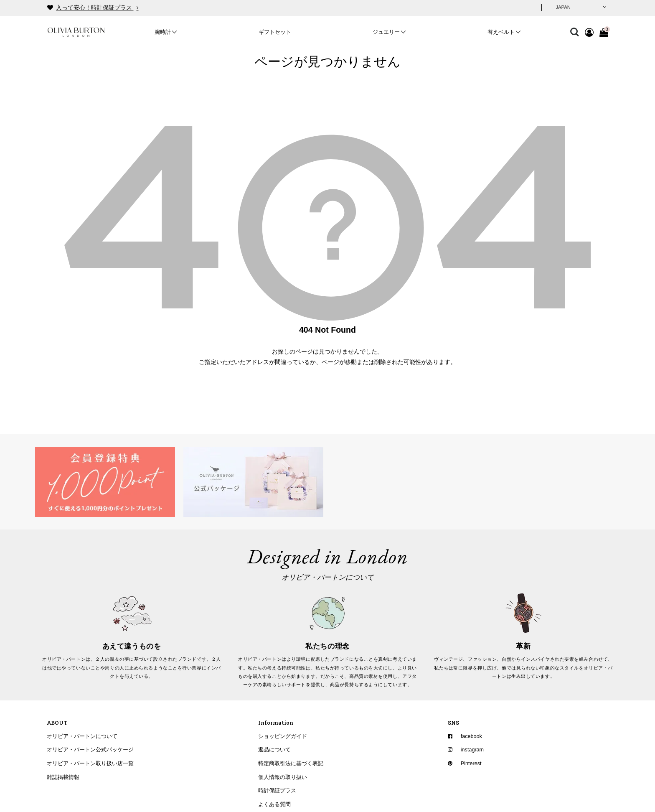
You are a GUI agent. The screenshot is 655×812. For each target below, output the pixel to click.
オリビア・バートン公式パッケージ (90, 750)
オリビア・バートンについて (82, 736)
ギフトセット (275, 32)
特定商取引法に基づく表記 (291, 764)
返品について (274, 750)
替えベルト (501, 32)
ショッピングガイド (283, 736)
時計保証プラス (277, 791)
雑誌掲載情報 (63, 777)
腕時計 (163, 32)
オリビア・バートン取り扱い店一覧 (90, 764)
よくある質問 (274, 804)
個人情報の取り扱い (283, 777)
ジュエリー (386, 32)
